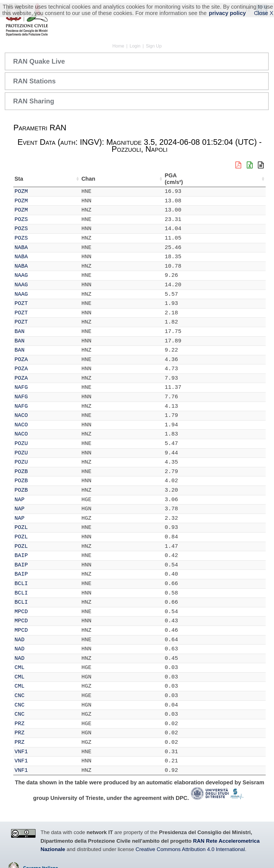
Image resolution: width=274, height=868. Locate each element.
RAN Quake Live (39, 61)
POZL (37, 527)
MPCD (37, 612)
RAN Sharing (34, 101)
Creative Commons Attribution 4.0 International (190, 849)
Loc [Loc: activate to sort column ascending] (72, 179)
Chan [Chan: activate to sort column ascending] (54, 179)
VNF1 (37, 752)
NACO (37, 415)
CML (35, 667)
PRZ (35, 724)
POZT (37, 303)
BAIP (37, 555)
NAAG (37, 275)
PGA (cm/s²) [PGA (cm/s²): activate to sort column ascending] (251, 179)
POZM (37, 191)
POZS (37, 219)
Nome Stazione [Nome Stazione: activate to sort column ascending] (104, 179)
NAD (35, 640)
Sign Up (154, 46)
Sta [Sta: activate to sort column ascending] (35, 179)
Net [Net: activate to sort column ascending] (19, 179)
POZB (37, 472)
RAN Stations (34, 81)
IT (18, 191)
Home (118, 46)
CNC (35, 696)
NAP (35, 500)
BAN (35, 331)
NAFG (37, 387)
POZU (37, 443)
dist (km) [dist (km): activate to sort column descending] (229, 179)
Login (135, 46)
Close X (264, 13)
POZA (37, 360)
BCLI (37, 584)
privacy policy (227, 13)
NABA (37, 248)
